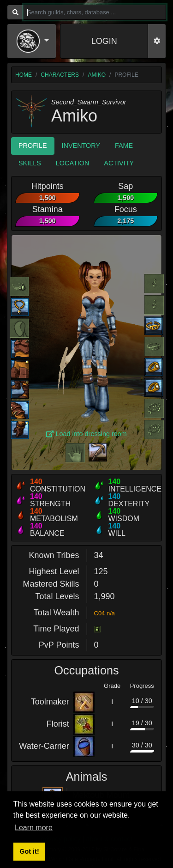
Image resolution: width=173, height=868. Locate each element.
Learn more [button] (34, 828)
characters (60, 75)
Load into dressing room (86, 434)
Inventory (81, 146)
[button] (33, 41)
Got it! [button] (29, 851)
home (24, 75)
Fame (124, 146)
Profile (33, 146)
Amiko (97, 75)
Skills (30, 163)
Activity (119, 163)
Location (73, 163)
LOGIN (104, 41)
